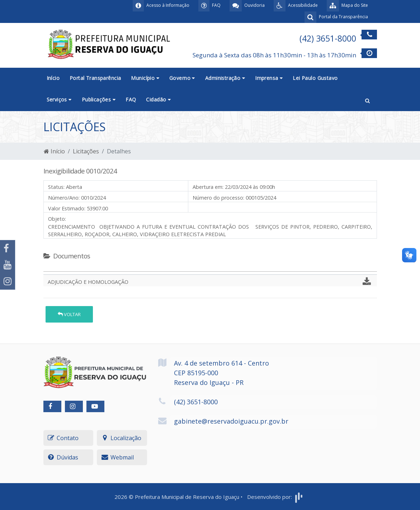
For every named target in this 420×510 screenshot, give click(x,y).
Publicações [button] (99, 99)
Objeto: (57, 219)
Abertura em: (208, 187)
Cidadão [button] (158, 99)
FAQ (131, 99)
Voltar (69, 314)
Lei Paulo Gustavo (315, 78)
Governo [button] (182, 78)
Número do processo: (218, 198)
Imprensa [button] (269, 78)
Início (53, 78)
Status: (56, 187)
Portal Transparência (95, 78)
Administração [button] (225, 78)
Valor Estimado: (67, 208)
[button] (367, 100)
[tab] (49, 268)
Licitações (86, 151)
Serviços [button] (59, 99)
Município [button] (145, 78)
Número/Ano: (64, 198)
